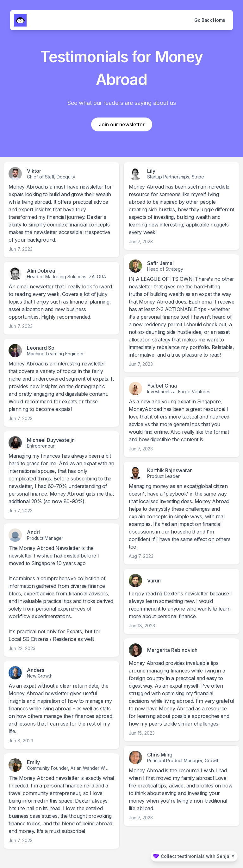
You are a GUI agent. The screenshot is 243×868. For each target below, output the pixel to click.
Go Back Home (210, 20)
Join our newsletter (122, 124)
